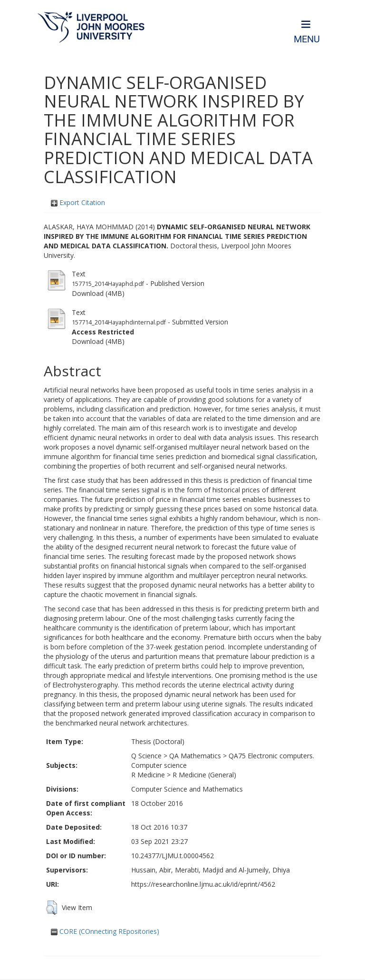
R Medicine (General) (204, 775)
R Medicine (148, 775)
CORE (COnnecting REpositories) (105, 931)
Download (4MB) (98, 293)
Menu (307, 39)
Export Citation (78, 202)
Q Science (146, 756)
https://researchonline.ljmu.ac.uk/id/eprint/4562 (203, 884)
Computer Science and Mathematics (187, 789)
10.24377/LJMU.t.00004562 (173, 856)
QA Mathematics (195, 756)
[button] (52, 908)
